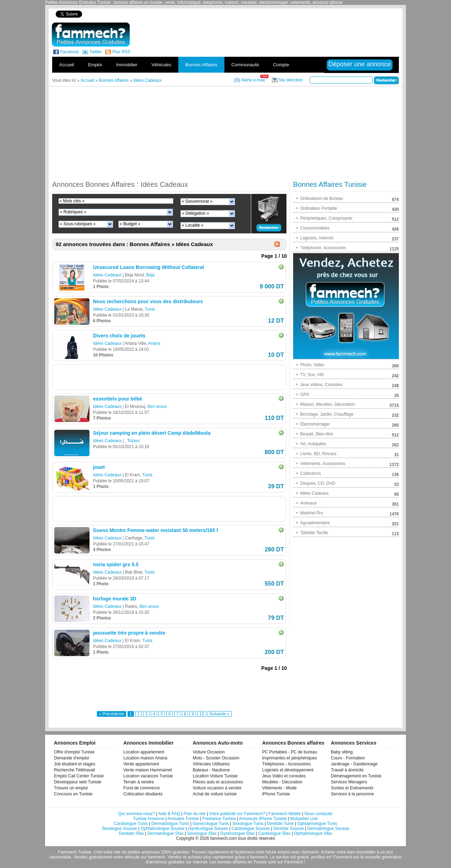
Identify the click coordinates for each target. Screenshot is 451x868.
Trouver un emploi (71, 788)
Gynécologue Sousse (208, 829)
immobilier (366, 852)
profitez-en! (322, 857)
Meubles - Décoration (282, 782)
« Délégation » (195, 213)
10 (202, 714)
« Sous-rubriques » (78, 224)
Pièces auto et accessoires (218, 782)
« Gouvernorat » (197, 201)
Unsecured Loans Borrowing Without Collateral (149, 267)
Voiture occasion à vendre (217, 788)
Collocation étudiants (143, 794)
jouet (99, 467)
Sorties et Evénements (352, 788)
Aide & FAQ (169, 814)
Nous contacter (319, 814)
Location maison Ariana (145, 758)
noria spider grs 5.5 (116, 564)
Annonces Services (354, 743)
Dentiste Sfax (131, 833)
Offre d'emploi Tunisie (74, 752)
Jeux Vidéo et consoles (284, 776)
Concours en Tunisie (73, 794)
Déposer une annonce (360, 64)
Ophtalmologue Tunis (317, 824)
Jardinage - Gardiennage (354, 764)
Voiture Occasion (209, 752)
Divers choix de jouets (119, 336)
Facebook (70, 52)
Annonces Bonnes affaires (293, 743)
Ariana (154, 343)
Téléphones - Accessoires (286, 764)
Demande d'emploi (72, 758)
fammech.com (224, 838)
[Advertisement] (278, 14)
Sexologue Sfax (202, 833)
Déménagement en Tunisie (356, 776)
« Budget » (130, 224)
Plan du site (195, 814)
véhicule (132, 857)
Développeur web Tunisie (78, 782)
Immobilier (127, 65)
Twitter (96, 52)
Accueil (67, 65)
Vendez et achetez (185, 857)
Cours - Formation (348, 758)
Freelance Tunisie (219, 819)
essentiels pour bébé (118, 399)
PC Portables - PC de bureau (289, 752)
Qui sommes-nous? (136, 814)
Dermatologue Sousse (328, 829)
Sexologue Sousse (119, 829)
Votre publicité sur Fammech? (237, 814)
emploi (284, 852)
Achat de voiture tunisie (215, 794)
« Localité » (193, 225)
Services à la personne (352, 794)
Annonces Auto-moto (218, 743)
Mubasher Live (304, 819)
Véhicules (161, 65)
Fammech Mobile (285, 814)
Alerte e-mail (253, 80)
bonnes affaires (232, 862)
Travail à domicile (347, 770)
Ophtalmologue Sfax (313, 833)
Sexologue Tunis (248, 824)
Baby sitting (342, 752)
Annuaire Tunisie (183, 819)
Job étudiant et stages (75, 764)
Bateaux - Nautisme (211, 770)
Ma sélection (291, 80)
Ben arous (157, 407)
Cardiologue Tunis (131, 824)
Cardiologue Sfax (274, 833)
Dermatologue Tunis (170, 824)
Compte (281, 65)
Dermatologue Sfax (165, 833)
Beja (150, 275)
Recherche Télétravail (75, 770)
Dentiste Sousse (288, 829)
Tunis (150, 309)
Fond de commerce (141, 788)
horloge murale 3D (115, 599)
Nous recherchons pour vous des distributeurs (148, 301)
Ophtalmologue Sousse (163, 829)
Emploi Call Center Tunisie (79, 776)
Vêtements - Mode (279, 788)
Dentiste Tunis (280, 824)
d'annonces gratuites (165, 862)
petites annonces (144, 852)
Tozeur (134, 441)
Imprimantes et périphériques (289, 758)
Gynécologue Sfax (237, 833)
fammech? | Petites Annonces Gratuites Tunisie (91, 35)
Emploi (95, 65)
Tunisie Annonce (149, 819)
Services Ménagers (349, 782)
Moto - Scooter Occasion (216, 758)
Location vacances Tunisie (148, 776)
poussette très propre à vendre (129, 633)
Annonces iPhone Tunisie (263, 819)
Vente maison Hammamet (148, 770)
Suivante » (220, 714)
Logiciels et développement (288, 770)
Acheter (328, 852)
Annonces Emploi (75, 743)
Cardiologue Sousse (251, 829)
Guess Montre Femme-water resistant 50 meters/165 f (156, 530)
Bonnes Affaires (201, 65)
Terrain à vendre (139, 782)
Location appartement (144, 752)
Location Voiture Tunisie (215, 776)
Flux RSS (121, 52)
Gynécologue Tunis (211, 824)
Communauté (245, 65)
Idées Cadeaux (107, 275)
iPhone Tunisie (276, 794)
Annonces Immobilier (148, 743)
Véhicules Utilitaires (211, 764)
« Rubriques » (73, 212)
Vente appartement (141, 764)
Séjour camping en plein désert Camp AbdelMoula (152, 433)
